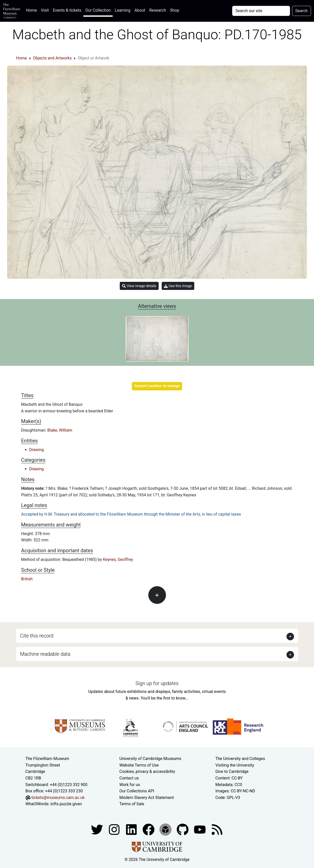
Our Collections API (137, 791)
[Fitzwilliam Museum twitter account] (98, 829)
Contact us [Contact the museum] (129, 778)
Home (32, 10)
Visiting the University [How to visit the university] (235, 765)
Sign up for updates (157, 683)
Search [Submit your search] (301, 11)
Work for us (130, 785)
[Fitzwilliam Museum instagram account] (115, 829)
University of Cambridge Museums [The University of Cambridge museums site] (150, 759)
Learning (123, 10)
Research (158, 10)
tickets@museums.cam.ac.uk (58, 798)
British (27, 579)
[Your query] (261, 11)
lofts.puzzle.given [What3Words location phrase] (66, 804)
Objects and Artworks (52, 58)
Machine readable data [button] (45, 654)
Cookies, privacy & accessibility (147, 771)
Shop (175, 10)
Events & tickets (67, 10)
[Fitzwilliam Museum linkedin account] (149, 829)
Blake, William (60, 430)
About (140, 10)
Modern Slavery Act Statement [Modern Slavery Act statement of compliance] (147, 798)
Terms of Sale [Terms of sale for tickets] (132, 804)
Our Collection (98, 10)
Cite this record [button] (37, 636)
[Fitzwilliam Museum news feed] (217, 829)
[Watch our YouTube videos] (200, 829)
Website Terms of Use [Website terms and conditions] (139, 765)
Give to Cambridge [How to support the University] (232, 771)
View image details (139, 286)
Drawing (37, 450)
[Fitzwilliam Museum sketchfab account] (166, 829)
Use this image (178, 286)
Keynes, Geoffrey (118, 559)
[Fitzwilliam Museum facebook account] (132, 829)
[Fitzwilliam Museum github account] (183, 829)
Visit (45, 10)
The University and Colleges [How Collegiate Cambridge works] (240, 759)
